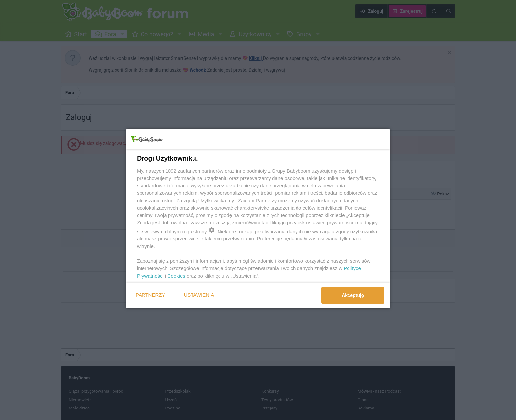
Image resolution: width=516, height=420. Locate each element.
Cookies (176, 276)
